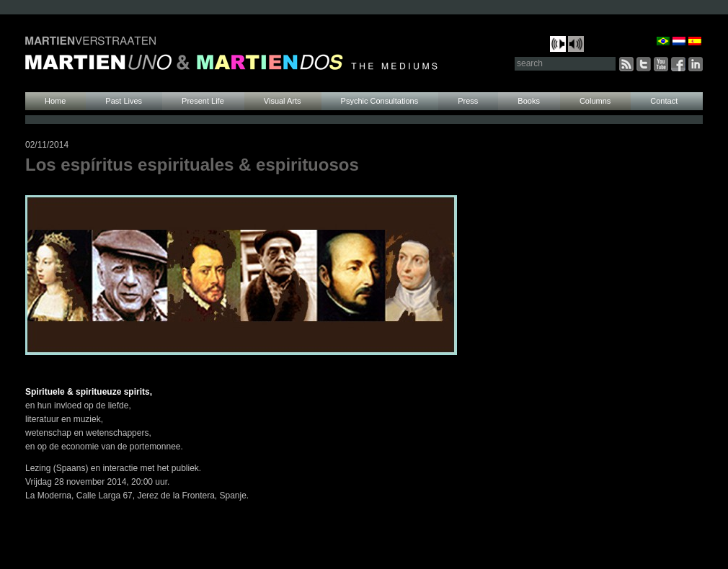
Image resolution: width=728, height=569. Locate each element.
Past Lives (124, 101)
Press (468, 101)
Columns (595, 101)
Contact (664, 101)
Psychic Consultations (380, 101)
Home (55, 101)
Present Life (203, 101)
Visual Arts (283, 101)
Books (529, 101)
